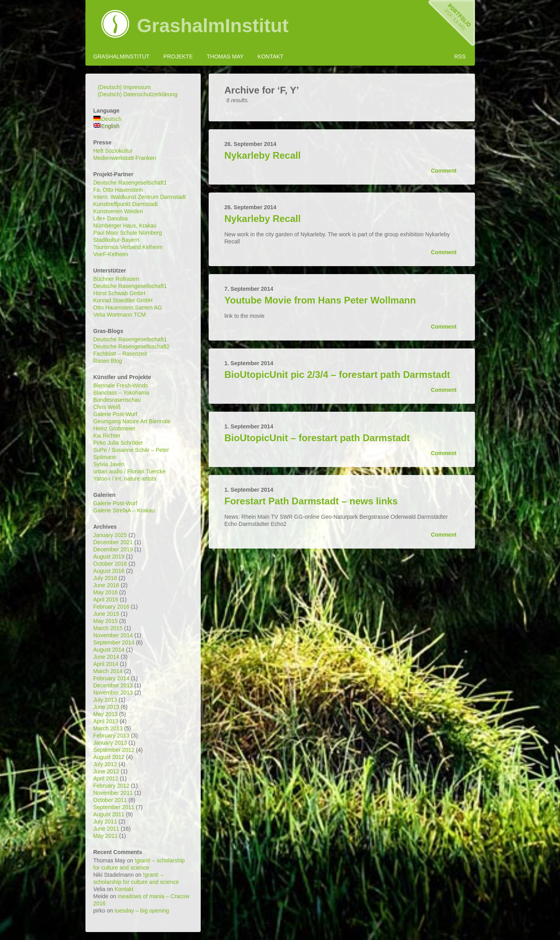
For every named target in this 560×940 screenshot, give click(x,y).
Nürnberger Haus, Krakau (125, 226)
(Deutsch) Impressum (124, 87)
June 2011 (106, 829)
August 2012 (109, 757)
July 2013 (105, 700)
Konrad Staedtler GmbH (123, 300)
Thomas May (225, 56)
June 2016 (106, 585)
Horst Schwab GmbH (119, 293)
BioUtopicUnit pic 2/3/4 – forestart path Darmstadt (337, 375)
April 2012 (106, 778)
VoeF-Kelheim (111, 254)
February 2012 (111, 786)
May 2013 (106, 714)
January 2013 (110, 743)
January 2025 (110, 535)
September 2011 (114, 807)
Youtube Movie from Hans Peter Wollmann (320, 300)
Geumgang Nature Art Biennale (132, 421)
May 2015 (106, 621)
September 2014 (114, 642)
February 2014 (111, 678)
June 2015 (106, 614)
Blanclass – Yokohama (121, 393)
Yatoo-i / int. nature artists (125, 479)
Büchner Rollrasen (116, 279)
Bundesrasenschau (117, 400)
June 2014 (106, 657)
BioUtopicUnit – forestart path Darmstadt (317, 438)
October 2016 (110, 564)
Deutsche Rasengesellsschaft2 (132, 346)
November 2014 (113, 635)
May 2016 (106, 592)
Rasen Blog (108, 361)
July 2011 (105, 821)
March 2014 (108, 671)
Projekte (178, 56)
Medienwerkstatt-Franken (125, 158)
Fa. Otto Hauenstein (118, 190)
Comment (444, 171)
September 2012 (114, 750)
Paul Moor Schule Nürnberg (128, 233)
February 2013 (111, 736)
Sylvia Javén (109, 464)
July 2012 (105, 764)
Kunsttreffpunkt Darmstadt (126, 204)
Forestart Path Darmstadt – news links (311, 501)
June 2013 (106, 707)
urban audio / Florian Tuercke (130, 471)
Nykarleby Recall (263, 155)
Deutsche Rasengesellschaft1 (130, 183)
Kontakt (270, 56)
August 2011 (109, 814)
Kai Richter (107, 436)
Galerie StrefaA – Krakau (124, 510)
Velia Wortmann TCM (120, 315)
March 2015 (108, 628)
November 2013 (113, 693)
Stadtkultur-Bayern (116, 240)
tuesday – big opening (142, 911)
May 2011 (106, 836)
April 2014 (106, 664)
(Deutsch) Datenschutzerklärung (138, 94)
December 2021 (113, 542)
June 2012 (106, 771)
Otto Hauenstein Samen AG (128, 307)
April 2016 (106, 599)
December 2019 (113, 549)
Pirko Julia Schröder (118, 443)
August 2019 (109, 557)
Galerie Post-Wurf (115, 414)
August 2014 (109, 650)
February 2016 (111, 607)
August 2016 (109, 571)
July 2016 (105, 578)
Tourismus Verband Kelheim (128, 247)
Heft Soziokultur (113, 151)
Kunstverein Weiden (118, 211)
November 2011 (113, 793)
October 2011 (110, 800)
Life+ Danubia (111, 218)
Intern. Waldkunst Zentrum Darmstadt (140, 197)
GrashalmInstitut (213, 26)
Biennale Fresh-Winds (121, 385)
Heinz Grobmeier (114, 428)
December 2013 (113, 685)
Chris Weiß (107, 407)
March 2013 (108, 728)
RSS (460, 56)
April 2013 (106, 721)
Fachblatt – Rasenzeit (120, 354)
